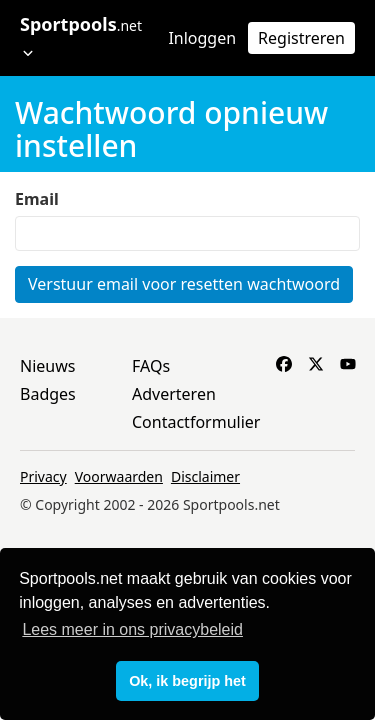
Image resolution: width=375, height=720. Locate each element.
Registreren (301, 38)
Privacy (43, 476)
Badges (48, 394)
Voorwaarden (119, 476)
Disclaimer (205, 476)
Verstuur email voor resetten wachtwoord (184, 284)
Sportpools (81, 35)
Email (37, 199)
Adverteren (174, 394)
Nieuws (47, 366)
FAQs (151, 366)
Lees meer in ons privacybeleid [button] (132, 629)
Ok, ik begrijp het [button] (187, 681)
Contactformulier (196, 422)
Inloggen (202, 38)
